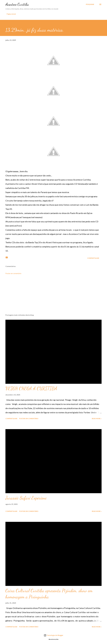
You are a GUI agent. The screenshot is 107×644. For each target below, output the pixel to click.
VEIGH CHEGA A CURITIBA (31, 388)
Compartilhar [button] (93, 258)
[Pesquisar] (90, 4)
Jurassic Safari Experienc (26, 498)
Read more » (97, 419)
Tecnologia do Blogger (53, 635)
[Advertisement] (53, 296)
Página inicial (11, 14)
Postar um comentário (13, 273)
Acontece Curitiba (17, 4)
